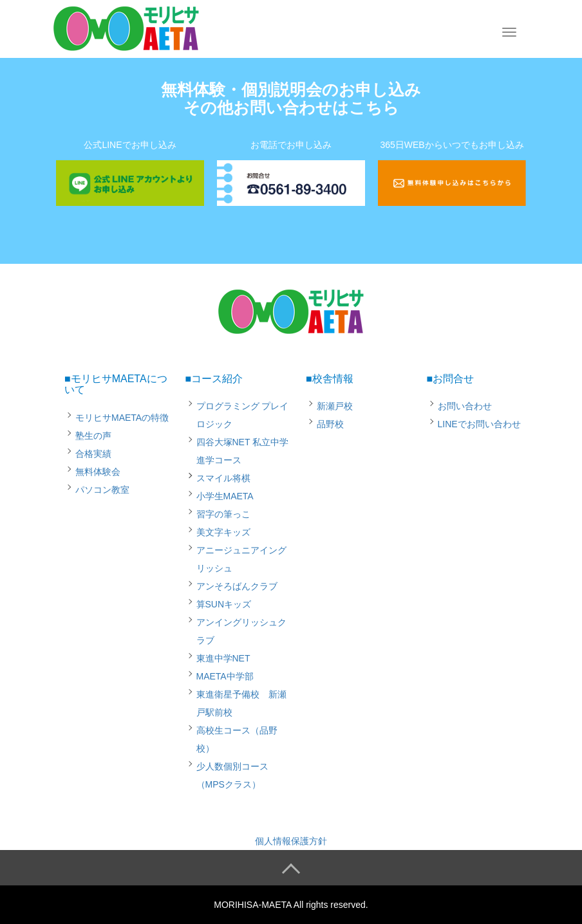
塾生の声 (93, 436)
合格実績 (93, 454)
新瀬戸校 (335, 406)
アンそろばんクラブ (237, 586)
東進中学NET (223, 658)
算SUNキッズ (224, 604)
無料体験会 (98, 472)
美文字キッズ (223, 532)
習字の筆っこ (223, 514)
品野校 (330, 424)
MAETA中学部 (225, 676)
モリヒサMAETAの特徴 (122, 418)
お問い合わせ (465, 406)
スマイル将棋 (223, 478)
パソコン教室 (102, 490)
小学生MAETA (225, 496)
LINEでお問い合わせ (479, 424)
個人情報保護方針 (291, 841)
